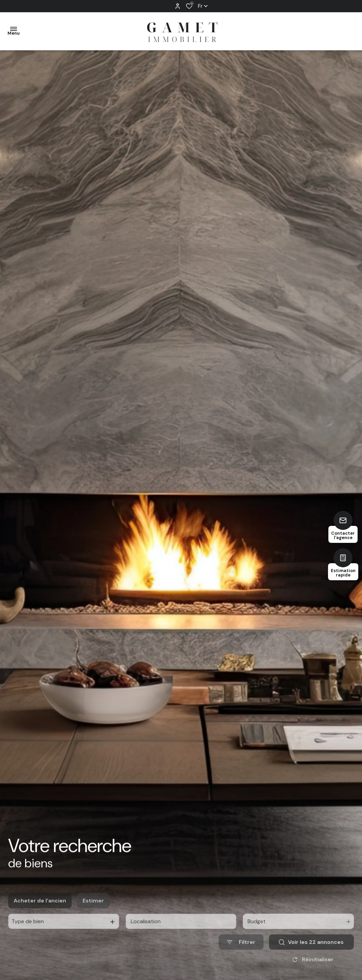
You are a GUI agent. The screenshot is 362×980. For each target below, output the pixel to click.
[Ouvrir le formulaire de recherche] (241, 957)
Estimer (93, 915)
